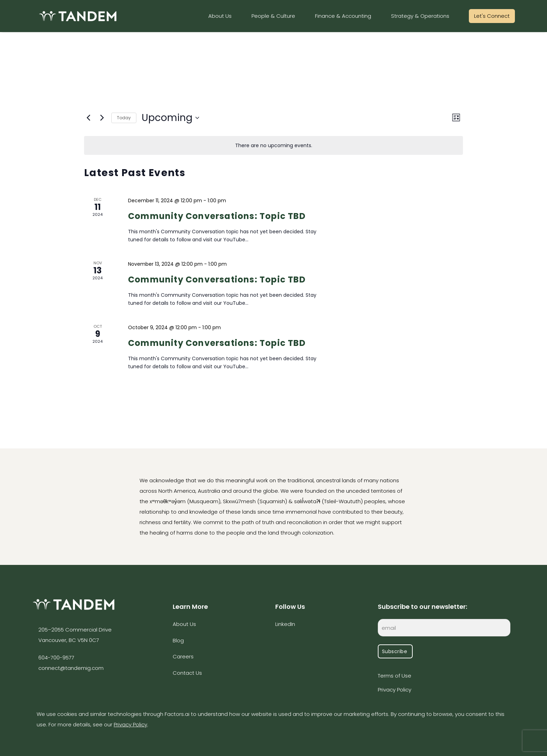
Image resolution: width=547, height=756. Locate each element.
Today (124, 118)
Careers (183, 656)
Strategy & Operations (420, 16)
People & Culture (273, 16)
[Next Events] (102, 118)
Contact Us (187, 673)
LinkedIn (285, 624)
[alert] (273, 146)
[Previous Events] (88, 118)
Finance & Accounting (343, 16)
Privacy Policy (395, 690)
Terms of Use (395, 676)
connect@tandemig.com (71, 668)
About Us (220, 16)
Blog (178, 640)
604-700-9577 (56, 657)
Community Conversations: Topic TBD (217, 216)
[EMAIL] (444, 629)
